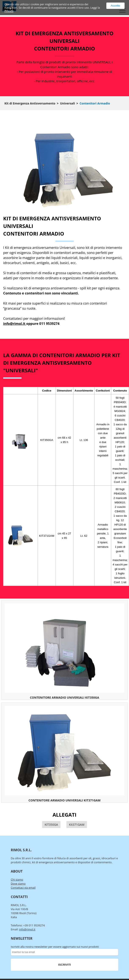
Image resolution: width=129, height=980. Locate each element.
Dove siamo (18, 884)
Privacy (9, 11)
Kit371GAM (77, 825)
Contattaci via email (23, 888)
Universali (68, 103)
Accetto (115, 6)
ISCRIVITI (64, 965)
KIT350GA (51, 825)
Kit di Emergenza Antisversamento (30, 103)
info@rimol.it (15, 324)
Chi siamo (17, 880)
